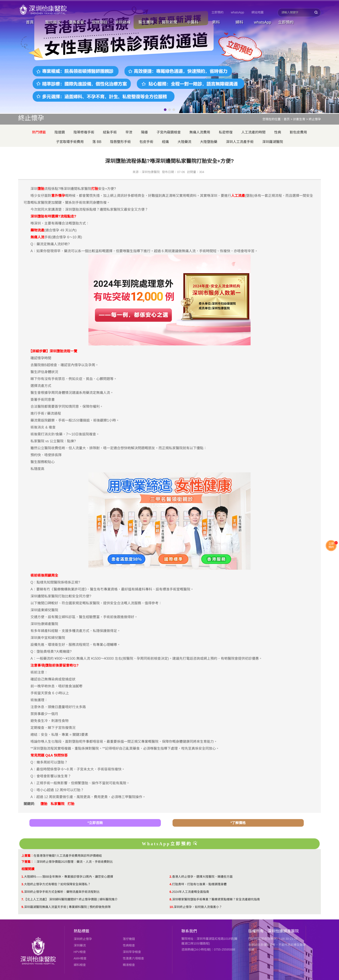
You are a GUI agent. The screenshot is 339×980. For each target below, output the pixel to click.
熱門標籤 (39, 132)
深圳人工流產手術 (240, 142)
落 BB (97, 142)
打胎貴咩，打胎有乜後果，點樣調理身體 (199, 884)
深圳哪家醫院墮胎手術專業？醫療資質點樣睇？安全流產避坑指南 (216, 899)
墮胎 (44, 804)
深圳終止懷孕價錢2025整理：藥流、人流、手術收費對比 (75, 862)
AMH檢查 (80, 958)
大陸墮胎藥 (209, 142)
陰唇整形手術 (120, 142)
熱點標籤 (82, 931)
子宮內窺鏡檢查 (169, 132)
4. (171, 884)
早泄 (129, 132)
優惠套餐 (76, 22)
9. (23, 907)
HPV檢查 (80, 952)
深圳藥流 (80, 945)
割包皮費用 (298, 132)
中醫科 (193, 22)
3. (23, 884)
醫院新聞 (169, 22)
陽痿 (144, 132)
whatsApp (237, 12)
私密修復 (226, 132)
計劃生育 (299, 119)
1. (23, 877)
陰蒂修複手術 (84, 132)
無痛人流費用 (200, 132)
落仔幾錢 (129, 939)
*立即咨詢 (95, 823)
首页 (287, 119)
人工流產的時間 (253, 132)
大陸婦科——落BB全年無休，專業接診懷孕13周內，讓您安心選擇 (69, 877)
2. (171, 877)
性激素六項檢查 (133, 958)
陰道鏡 (60, 132)
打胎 (71, 804)
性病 (278, 132)
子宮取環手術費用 (70, 142)
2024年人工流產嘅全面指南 (191, 892)
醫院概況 (53, 22)
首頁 (30, 22)
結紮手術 (110, 132)
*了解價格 (238, 823)
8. (171, 899)
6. (171, 892)
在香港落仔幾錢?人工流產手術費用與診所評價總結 (68, 856)
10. (172, 907)
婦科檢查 (80, 965)
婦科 (239, 22)
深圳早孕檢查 (132, 952)
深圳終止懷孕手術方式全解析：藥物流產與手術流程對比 (62, 892)
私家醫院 (58, 804)
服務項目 (100, 22)
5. (23, 892)
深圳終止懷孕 (83, 939)
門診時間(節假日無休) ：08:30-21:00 (273, 939)
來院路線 (123, 22)
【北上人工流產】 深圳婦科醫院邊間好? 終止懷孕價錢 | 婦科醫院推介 (71, 899)
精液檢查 (129, 965)
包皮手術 (146, 142)
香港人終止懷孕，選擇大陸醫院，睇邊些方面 (202, 877)
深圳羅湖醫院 (273, 142)
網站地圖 (257, 12)
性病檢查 (129, 945)
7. (23, 899)
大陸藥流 (184, 142)
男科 (216, 22)
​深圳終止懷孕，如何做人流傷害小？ (198, 907)
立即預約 (217, 12)
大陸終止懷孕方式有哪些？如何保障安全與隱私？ (57, 884)
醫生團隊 (146, 22)
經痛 (165, 142)
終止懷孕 (315, 119)
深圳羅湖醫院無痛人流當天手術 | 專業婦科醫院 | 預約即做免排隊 (67, 907)
